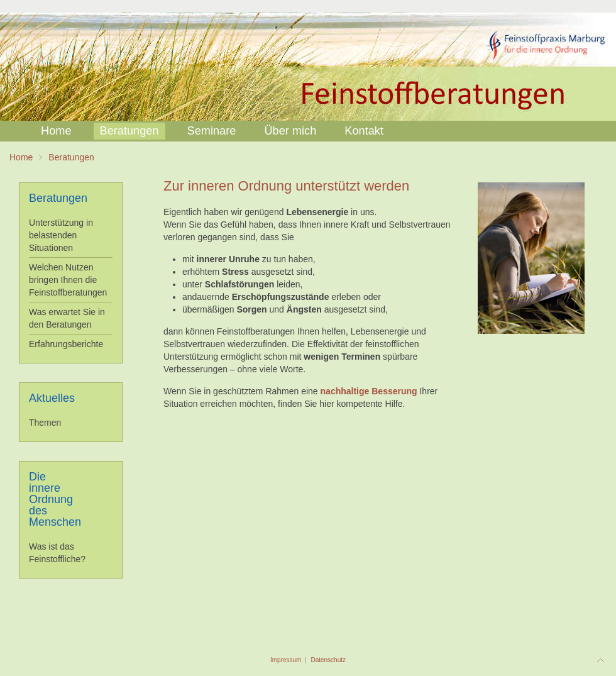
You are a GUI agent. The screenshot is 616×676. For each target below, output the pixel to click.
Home (21, 157)
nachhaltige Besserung (369, 391)
